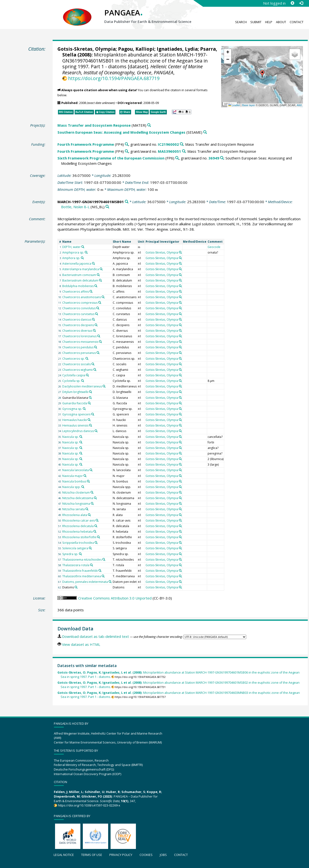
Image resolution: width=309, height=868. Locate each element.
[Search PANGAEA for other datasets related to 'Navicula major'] (85, 476)
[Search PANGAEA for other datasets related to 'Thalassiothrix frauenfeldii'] (100, 571)
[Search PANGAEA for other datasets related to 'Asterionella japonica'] (93, 263)
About (281, 22)
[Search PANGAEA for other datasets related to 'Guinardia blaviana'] (90, 398)
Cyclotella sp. (71, 381)
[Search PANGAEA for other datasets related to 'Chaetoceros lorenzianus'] (99, 336)
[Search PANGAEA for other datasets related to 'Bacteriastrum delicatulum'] (100, 280)
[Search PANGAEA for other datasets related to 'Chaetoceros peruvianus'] (98, 353)
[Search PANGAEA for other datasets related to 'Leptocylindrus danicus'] (96, 431)
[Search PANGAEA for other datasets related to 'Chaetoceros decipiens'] (96, 325)
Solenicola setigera (75, 548)
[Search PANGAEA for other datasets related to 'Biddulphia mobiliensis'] (96, 286)
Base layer (249, 105)
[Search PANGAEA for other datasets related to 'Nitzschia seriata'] (87, 509)
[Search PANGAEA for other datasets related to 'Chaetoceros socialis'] (93, 364)
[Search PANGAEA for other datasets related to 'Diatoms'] (76, 587)
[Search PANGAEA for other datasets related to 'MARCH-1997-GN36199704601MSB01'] (127, 202)
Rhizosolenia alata (75, 515)
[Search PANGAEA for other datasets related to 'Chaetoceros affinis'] (91, 291)
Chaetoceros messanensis (80, 342)
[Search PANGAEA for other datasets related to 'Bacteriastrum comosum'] (98, 275)
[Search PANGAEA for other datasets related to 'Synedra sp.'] (80, 554)
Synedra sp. (70, 554)
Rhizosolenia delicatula (78, 526)
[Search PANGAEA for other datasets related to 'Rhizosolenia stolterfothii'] (98, 537)
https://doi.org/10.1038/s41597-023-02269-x (89, 805)
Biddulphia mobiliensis (78, 286)
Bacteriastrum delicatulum (80, 280)
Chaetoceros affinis (76, 292)
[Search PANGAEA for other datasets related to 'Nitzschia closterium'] (92, 492)
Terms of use (92, 855)
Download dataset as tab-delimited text (95, 636)
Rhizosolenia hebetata (77, 532)
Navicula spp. (71, 487)
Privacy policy (121, 855)
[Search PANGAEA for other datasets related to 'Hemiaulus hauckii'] (89, 420)
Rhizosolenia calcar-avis (79, 520)
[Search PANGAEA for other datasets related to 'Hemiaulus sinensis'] (91, 425)
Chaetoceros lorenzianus (79, 336)
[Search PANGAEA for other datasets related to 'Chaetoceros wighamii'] (95, 370)
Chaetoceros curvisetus (78, 314)
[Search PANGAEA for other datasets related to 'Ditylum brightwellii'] (91, 392)
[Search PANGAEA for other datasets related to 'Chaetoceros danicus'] (93, 319)
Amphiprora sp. (73, 252)
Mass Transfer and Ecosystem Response (94, 125)
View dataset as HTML (81, 644)
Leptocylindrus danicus (78, 431)
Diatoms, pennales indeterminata (85, 582)
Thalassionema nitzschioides (82, 560)
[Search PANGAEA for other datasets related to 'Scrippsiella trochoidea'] (96, 543)
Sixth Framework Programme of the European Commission (111, 158)
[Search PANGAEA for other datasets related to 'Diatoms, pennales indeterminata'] (110, 582)
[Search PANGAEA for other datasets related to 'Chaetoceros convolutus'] (98, 308)
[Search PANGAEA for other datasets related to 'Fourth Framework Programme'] (127, 144)
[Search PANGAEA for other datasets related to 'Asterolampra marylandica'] (101, 269)
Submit (256, 22)
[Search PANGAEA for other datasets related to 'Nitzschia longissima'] (92, 503)
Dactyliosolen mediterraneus (82, 386)
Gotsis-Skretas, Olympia (87, 49)
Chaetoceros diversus (77, 331)
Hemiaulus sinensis (75, 425)
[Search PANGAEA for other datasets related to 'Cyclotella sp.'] (83, 381)
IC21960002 (168, 144)
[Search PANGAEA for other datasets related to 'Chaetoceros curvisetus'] (97, 314)
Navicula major (73, 476)
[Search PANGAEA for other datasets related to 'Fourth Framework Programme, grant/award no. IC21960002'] (182, 144)
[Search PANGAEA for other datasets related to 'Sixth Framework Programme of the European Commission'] (177, 158)
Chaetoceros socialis (77, 364)
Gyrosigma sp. (72, 409)
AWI (299, 105)
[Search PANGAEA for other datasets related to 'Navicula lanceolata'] (91, 470)
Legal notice (64, 855)
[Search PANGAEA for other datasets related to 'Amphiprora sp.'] (86, 252)
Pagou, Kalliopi (136, 49)
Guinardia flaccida (75, 403)
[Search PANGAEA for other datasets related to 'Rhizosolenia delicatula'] (96, 526)
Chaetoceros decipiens (78, 325)
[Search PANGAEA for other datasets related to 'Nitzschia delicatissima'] (95, 498)
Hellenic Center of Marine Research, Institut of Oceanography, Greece (133, 69)
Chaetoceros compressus (80, 303)
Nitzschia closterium (76, 493)
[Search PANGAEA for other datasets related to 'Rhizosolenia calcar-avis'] (97, 520)
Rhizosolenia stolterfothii (79, 537)
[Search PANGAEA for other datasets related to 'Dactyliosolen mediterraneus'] (104, 386)
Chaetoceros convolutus (79, 308)
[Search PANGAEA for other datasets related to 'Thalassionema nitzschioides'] (104, 559)
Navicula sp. (70, 437)
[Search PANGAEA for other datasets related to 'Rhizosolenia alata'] (89, 515)
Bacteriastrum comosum (79, 275)
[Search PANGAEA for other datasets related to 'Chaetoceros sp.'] (87, 358)
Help (269, 22)
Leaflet (234, 105)
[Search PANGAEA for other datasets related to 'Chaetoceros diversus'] (94, 331)
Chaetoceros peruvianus (79, 353)
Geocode (214, 247)
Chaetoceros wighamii (77, 370)
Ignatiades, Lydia (177, 49)
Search (241, 22)
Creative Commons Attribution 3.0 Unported (115, 598)
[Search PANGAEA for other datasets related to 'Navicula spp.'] (83, 487)
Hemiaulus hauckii (75, 420)
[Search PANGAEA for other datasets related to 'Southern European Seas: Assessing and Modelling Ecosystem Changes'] (205, 132)
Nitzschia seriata (74, 509)
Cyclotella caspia (74, 375)
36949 (214, 158)
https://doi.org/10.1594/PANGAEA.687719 (114, 78)
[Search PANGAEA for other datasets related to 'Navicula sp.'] (81, 437)
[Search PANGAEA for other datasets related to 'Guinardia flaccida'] (89, 403)
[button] (262, 74)
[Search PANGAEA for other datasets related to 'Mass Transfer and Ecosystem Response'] (149, 125)
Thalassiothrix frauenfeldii (80, 571)
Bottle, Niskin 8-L (75, 207)
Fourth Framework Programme (86, 144)
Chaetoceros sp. (74, 359)
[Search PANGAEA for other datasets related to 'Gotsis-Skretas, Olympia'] (180, 252)
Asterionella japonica (77, 264)
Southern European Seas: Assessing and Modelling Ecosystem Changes (121, 132)
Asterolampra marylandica (81, 269)
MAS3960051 (169, 151)
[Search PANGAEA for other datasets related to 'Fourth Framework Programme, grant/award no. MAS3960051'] (184, 151)
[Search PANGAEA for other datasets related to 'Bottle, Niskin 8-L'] (107, 207)
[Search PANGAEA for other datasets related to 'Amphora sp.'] (82, 258)
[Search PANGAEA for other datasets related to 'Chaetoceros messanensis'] (100, 342)
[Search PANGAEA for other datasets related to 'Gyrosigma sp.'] (84, 409)
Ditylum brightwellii (75, 392)
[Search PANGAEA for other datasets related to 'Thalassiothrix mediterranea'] (103, 576)
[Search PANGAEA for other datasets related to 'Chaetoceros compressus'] (100, 303)
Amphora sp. (71, 258)
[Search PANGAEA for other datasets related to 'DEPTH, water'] (83, 247)
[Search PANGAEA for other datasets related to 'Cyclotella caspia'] (87, 375)
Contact (297, 22)
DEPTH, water (71, 247)
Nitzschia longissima (76, 504)
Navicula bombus (74, 481)
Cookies (146, 855)
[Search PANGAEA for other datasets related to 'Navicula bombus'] (88, 481)
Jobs (163, 855)
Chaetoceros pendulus (78, 347)
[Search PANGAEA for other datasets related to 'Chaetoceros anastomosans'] (103, 297)
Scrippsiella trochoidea (78, 543)
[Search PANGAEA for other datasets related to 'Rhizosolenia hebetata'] (95, 531)
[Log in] (301, 3)
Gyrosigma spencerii (76, 414)
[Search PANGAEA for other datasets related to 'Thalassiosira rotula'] (91, 565)
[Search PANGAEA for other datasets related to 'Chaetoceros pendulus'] (96, 347)
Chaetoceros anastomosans (82, 297)
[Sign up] (292, 3)
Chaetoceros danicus (77, 320)
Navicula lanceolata (76, 470)
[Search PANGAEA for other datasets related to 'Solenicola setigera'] (90, 548)
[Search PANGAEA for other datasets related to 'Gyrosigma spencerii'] (93, 414)
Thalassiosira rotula (76, 565)
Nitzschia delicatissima (78, 498)
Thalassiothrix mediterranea (82, 576)
